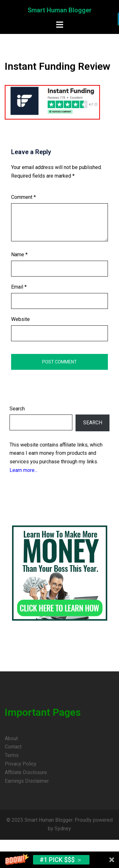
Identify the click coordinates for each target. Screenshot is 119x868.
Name (19, 255)
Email (19, 287)
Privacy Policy (21, 764)
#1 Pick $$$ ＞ (61, 860)
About (11, 738)
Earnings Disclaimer (27, 781)
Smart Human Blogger (60, 10)
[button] (60, 860)
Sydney (63, 829)
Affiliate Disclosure (26, 772)
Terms (12, 755)
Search (17, 409)
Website (20, 319)
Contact (13, 747)
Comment (23, 197)
